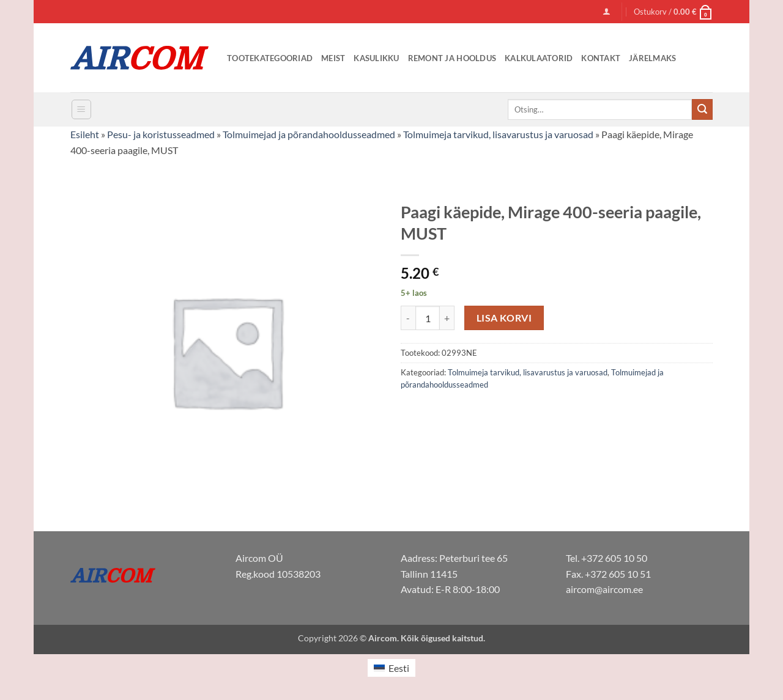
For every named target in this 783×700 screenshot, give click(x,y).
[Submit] (702, 109)
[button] (607, 11)
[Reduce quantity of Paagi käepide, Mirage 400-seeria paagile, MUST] (408, 318)
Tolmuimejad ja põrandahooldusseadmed (309, 134)
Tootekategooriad (270, 58)
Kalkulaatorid (539, 58)
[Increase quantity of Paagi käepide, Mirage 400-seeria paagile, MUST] (447, 318)
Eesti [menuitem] (399, 668)
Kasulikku (376, 58)
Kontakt (601, 58)
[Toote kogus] (428, 318)
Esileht (85, 134)
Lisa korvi (504, 318)
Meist (333, 58)
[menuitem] (391, 668)
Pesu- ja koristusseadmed (161, 134)
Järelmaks (652, 58)
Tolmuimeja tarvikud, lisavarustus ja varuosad (498, 134)
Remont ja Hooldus (452, 58)
